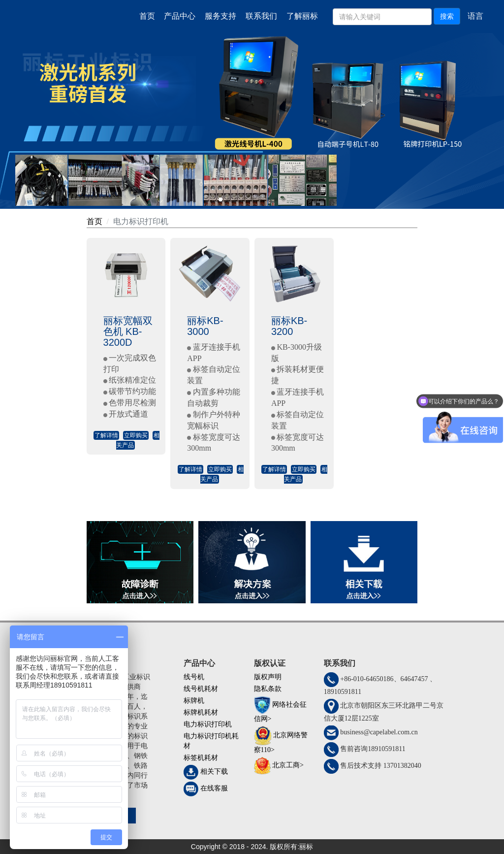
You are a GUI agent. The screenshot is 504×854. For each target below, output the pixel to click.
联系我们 (261, 16)
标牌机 (194, 701)
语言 (475, 16)
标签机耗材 (201, 758)
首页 (147, 16)
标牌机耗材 (201, 712)
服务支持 (220, 16)
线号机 (194, 677)
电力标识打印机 (141, 221)
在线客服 (214, 788)
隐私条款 (268, 689)
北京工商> (288, 765)
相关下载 (214, 772)
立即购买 (136, 435)
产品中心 (180, 16)
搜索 (447, 16)
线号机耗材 (201, 689)
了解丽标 (302, 16)
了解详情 (106, 435)
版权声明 (268, 677)
